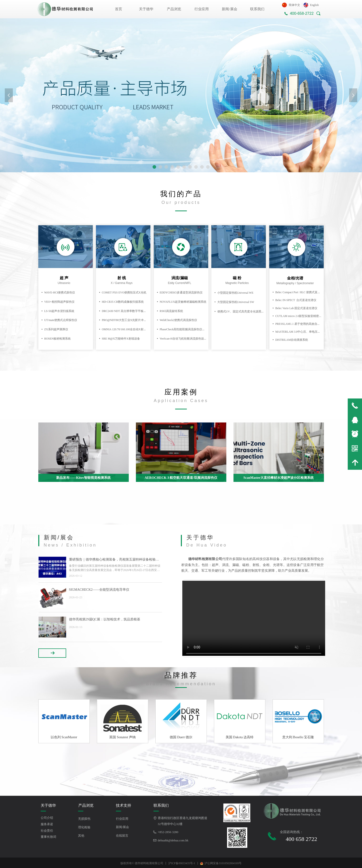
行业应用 (202, 9)
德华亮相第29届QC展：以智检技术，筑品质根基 (105, 619)
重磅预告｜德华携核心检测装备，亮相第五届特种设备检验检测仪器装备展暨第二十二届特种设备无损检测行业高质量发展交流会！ (114, 560)
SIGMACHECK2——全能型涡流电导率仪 (99, 590)
